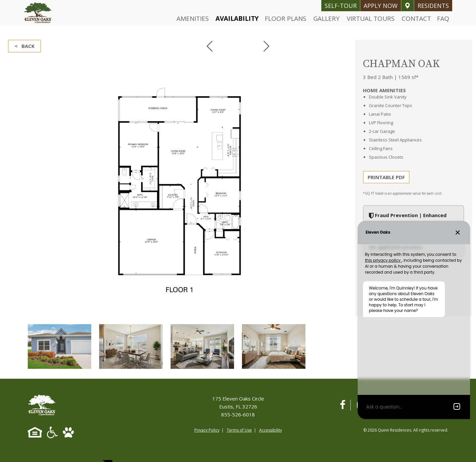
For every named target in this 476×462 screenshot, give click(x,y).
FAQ (443, 19)
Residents (433, 6)
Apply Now (381, 6)
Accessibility (271, 430)
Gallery (326, 19)
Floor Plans (286, 19)
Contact (416, 19)
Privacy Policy (207, 430)
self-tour (341, 6)
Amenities (193, 19)
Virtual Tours (371, 19)
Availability (237, 19)
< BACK (25, 46)
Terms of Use (239, 430)
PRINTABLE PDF (386, 177)
